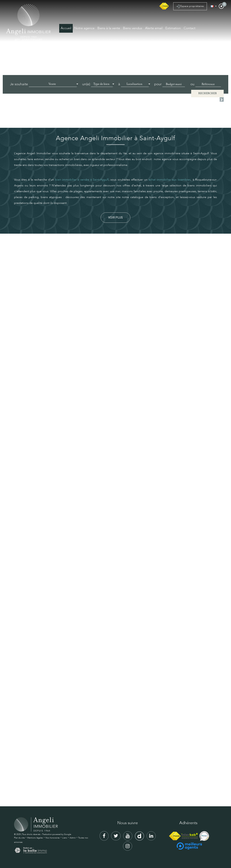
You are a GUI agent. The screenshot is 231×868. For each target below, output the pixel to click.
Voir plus (115, 218)
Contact (190, 28)
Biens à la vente (109, 28)
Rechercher (208, 94)
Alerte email (154, 28)
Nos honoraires (53, 838)
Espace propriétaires (190, 6)
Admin (73, 838)
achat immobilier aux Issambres (170, 180)
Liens (65, 838)
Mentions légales (35, 838)
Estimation (173, 28)
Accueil (66, 28)
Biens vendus (133, 28)
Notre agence (84, 28)
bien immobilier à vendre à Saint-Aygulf (82, 180)
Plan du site (19, 838)
